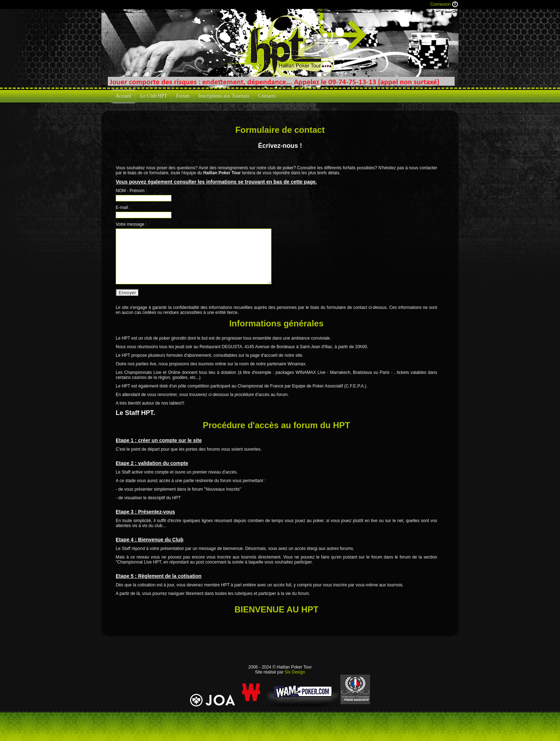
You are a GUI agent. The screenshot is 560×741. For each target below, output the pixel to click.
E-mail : (123, 207)
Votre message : (131, 224)
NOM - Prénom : (131, 191)
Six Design (295, 672)
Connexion (441, 4)
